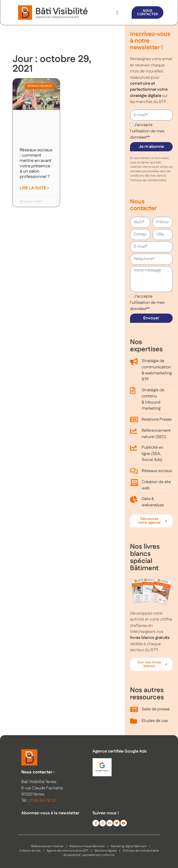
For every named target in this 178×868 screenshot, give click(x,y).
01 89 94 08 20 (43, 801)
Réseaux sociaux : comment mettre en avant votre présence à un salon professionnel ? (36, 163)
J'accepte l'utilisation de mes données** (147, 131)
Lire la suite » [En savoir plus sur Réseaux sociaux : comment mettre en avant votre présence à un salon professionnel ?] (34, 188)
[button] (117, 13)
